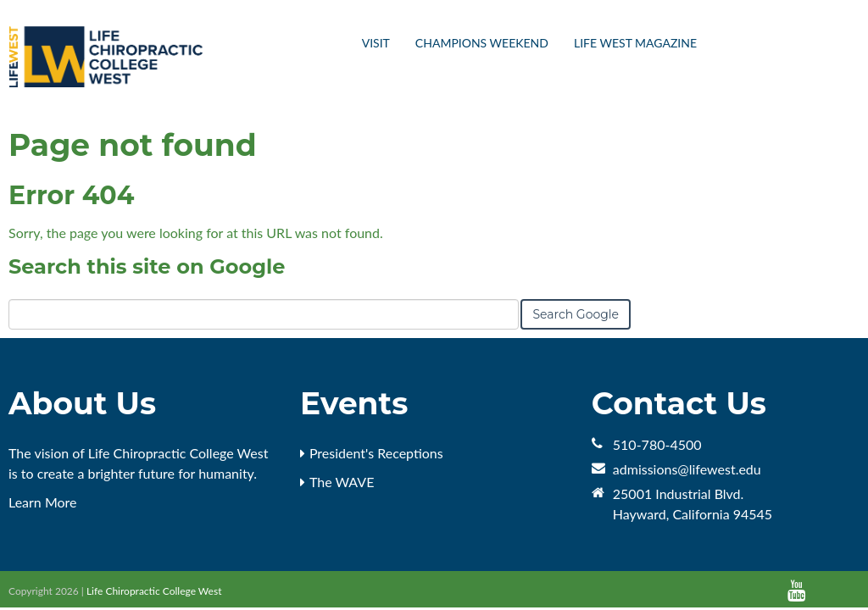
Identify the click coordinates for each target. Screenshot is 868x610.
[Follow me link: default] (819, 591)
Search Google (576, 314)
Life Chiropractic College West (154, 591)
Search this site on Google (147, 266)
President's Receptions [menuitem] (376, 453)
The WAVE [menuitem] (342, 482)
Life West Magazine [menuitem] (635, 43)
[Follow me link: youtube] (796, 591)
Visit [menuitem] (376, 43)
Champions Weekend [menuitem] (482, 43)
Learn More (43, 502)
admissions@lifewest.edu (687, 469)
